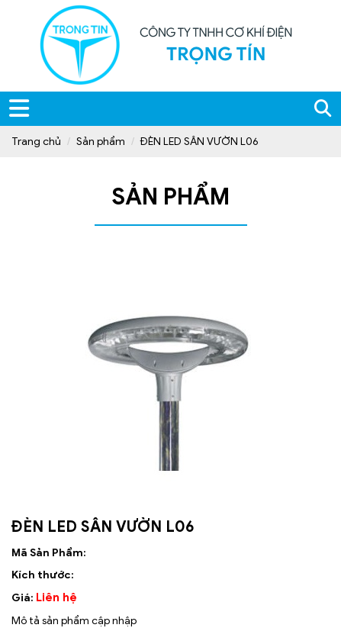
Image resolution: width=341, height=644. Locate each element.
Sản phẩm (101, 142)
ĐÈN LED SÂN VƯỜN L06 (199, 142)
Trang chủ (36, 142)
